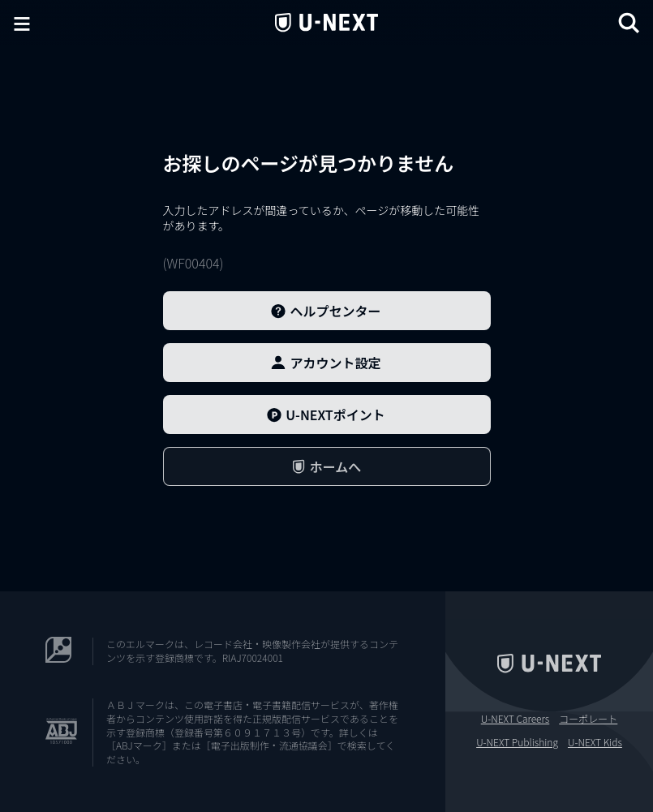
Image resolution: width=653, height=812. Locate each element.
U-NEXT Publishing (517, 742)
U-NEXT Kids (595, 742)
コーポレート (588, 719)
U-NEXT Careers (516, 719)
